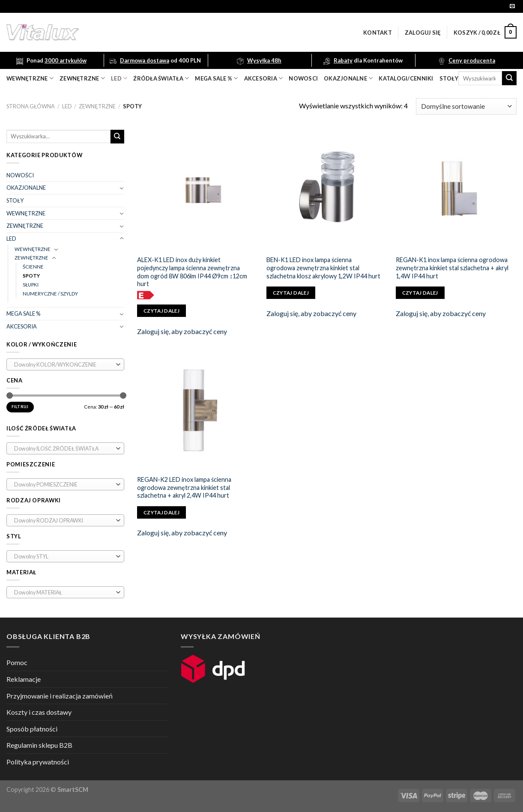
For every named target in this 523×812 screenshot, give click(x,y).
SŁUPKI (31, 285)
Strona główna (31, 106)
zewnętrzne (82, 78)
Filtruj (20, 407)
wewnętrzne (30, 78)
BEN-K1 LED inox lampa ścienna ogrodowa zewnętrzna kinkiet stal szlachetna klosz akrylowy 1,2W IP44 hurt (323, 268)
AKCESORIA (22, 326)
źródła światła (161, 78)
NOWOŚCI (20, 175)
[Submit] (509, 78)
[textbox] (64, 365)
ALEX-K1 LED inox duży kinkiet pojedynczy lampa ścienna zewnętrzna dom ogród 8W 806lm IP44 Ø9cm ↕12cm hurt (192, 272)
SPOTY (31, 276)
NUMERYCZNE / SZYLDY (50, 294)
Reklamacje (24, 679)
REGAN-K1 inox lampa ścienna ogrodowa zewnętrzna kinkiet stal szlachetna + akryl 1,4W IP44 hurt (452, 268)
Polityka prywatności (38, 762)
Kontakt (378, 33)
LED (119, 78)
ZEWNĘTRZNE (97, 106)
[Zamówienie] (466, 106)
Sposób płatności (32, 729)
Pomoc (17, 662)
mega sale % (216, 78)
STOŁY (15, 200)
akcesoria (264, 78)
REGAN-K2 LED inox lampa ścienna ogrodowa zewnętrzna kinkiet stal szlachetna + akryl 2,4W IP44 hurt (184, 487)
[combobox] (65, 364)
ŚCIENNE (33, 267)
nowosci (303, 78)
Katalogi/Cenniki (406, 78)
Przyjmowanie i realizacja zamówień (60, 696)
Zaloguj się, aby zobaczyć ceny (182, 331)
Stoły (449, 78)
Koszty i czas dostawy (39, 712)
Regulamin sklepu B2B (39, 745)
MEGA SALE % (23, 313)
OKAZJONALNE (348, 78)
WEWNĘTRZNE (26, 213)
